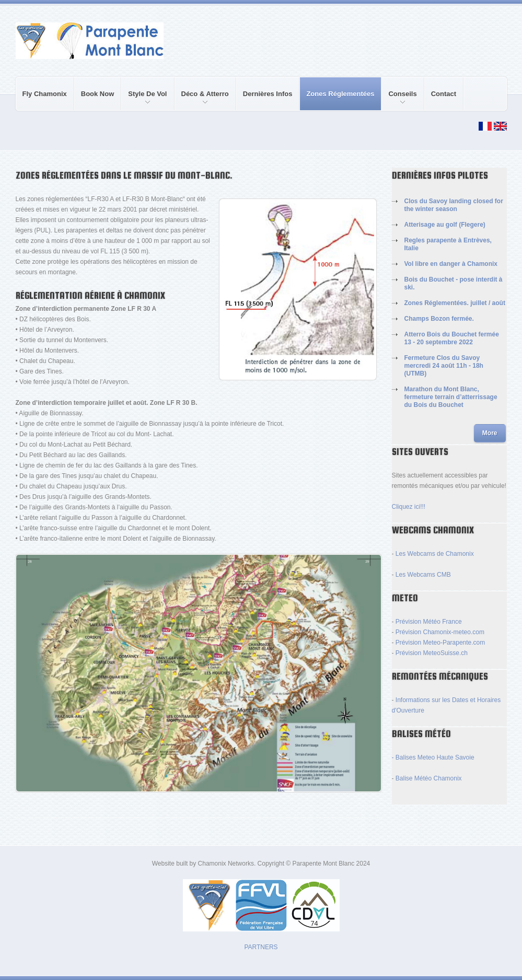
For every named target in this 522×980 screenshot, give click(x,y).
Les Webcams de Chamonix (435, 554)
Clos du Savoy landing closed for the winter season (454, 205)
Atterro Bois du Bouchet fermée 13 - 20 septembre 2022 (452, 338)
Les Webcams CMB (423, 575)
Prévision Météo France (429, 622)
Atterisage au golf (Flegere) (445, 225)
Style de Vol (144, 100)
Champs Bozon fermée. (439, 319)
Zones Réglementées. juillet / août (455, 303)
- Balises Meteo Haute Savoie (433, 757)
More (490, 433)
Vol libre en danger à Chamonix (451, 264)
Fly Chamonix (45, 94)
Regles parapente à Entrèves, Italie (448, 244)
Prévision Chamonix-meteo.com (440, 632)
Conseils (399, 100)
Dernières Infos (268, 94)
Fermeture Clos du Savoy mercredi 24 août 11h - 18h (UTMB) (444, 366)
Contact (444, 94)
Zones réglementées (340, 94)
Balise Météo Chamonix (429, 778)
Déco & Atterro (202, 100)
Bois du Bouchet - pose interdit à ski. (454, 283)
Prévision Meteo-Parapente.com (440, 643)
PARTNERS (261, 947)
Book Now (98, 94)
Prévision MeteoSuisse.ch (432, 653)
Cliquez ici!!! (409, 507)
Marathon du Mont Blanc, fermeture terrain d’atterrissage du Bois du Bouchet (451, 397)
